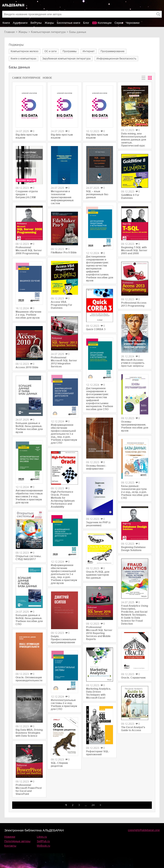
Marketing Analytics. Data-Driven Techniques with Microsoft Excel (99, 693)
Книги (6, 23)
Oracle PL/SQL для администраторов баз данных (98, 575)
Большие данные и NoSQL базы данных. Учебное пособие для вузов (29, 428)
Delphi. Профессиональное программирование (64, 639)
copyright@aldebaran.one (144, 830)
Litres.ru (42, 837)
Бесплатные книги (68, 23)
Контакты (10, 846)
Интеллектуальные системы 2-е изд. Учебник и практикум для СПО (64, 705)
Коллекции (105, 23)
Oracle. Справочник (133, 678)
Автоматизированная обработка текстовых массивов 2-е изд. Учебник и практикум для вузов (29, 497)
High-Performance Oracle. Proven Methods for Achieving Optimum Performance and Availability (63, 499)
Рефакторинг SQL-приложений (98, 753)
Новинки (10, 837)
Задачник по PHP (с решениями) (98, 524)
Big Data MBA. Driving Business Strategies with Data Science (29, 733)
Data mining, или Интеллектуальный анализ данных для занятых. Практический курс (134, 140)
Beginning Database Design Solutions (133, 549)
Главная (10, 32)
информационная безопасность (116, 59)
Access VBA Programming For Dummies (61, 305)
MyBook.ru (44, 846)
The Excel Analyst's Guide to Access (133, 729)
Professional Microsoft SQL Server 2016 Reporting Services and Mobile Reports (99, 633)
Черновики (133, 23)
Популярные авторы (17, 841)
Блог (86, 23)
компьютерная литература (48, 32)
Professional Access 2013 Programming (134, 304)
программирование (113, 51)
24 (93, 805)
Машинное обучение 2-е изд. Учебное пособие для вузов (29, 315)
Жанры (49, 23)
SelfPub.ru (43, 841)
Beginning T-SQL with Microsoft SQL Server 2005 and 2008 (134, 250)
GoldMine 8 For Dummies (130, 197)
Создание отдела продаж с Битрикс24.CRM (27, 194)
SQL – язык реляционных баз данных (97, 194)
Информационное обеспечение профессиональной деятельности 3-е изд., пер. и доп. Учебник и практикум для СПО (64, 434)
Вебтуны (36, 23)
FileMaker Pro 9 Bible (64, 253)
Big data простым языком (27, 136)
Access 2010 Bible (27, 367)
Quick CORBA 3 (96, 329)
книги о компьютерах (23, 59)
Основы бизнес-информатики (96, 467)
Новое (47, 78)
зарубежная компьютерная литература (66, 59)
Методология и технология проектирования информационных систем (62, 197)
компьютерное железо (25, 51)
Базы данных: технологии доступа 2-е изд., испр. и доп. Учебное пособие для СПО (135, 492)
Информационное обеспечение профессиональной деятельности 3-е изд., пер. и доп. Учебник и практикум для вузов (64, 574)
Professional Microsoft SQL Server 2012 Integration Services (64, 362)
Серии (119, 23)
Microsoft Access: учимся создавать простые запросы (133, 363)
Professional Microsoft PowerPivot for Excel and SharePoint (29, 790)
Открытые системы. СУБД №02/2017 (28, 558)
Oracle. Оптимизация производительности (29, 679)
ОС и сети (51, 51)
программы (70, 51)
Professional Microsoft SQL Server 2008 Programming (29, 250)
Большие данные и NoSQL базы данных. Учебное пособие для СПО (29, 620)
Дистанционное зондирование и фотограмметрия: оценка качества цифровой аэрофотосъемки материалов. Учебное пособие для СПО (100, 399)
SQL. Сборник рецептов (59, 764)
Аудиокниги (20, 23)
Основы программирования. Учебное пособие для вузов (135, 426)
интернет (89, 51)
